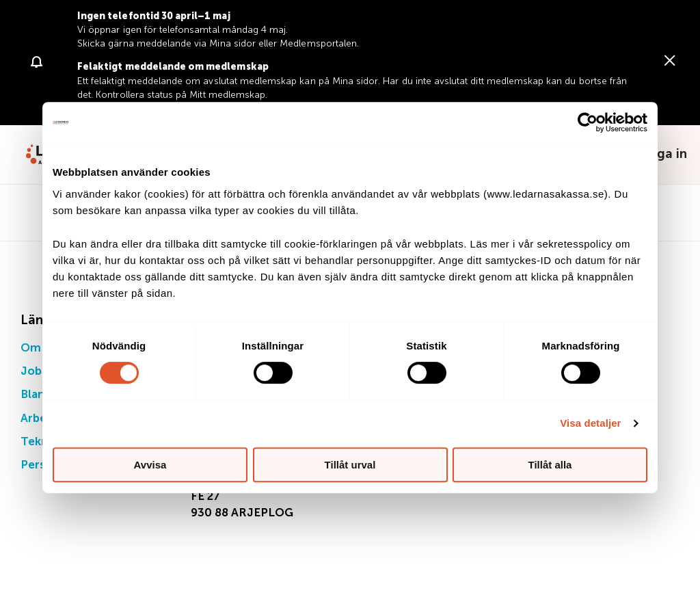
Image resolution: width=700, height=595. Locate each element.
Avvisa (150, 465)
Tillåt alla (550, 465)
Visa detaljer (590, 423)
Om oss (41, 348)
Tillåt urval (350, 465)
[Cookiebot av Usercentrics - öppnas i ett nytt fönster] (588, 122)
